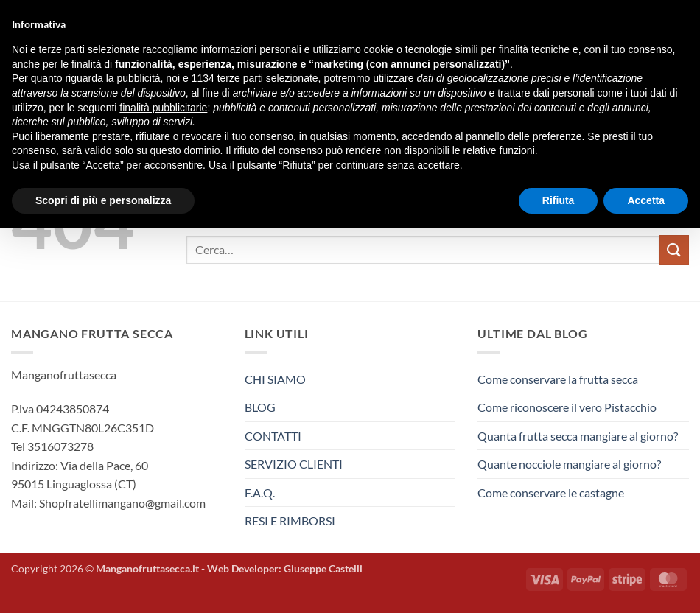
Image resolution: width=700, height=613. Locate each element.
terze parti (240, 78)
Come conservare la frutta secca (558, 379)
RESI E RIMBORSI (290, 521)
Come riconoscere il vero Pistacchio (567, 407)
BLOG (260, 407)
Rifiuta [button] (559, 200)
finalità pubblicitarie (163, 108)
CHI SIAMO (275, 379)
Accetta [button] (646, 200)
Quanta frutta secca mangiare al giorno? (578, 436)
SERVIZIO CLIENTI (294, 464)
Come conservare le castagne (551, 493)
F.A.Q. (260, 493)
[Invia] (674, 249)
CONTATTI (273, 436)
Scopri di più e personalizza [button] (103, 200)
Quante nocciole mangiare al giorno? (569, 464)
